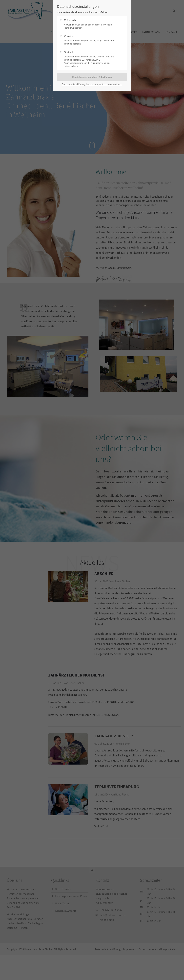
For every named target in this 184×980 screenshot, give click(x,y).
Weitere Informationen (111, 84)
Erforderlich (91, 24)
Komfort (91, 40)
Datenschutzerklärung (73, 84)
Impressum (92, 84)
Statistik (91, 59)
